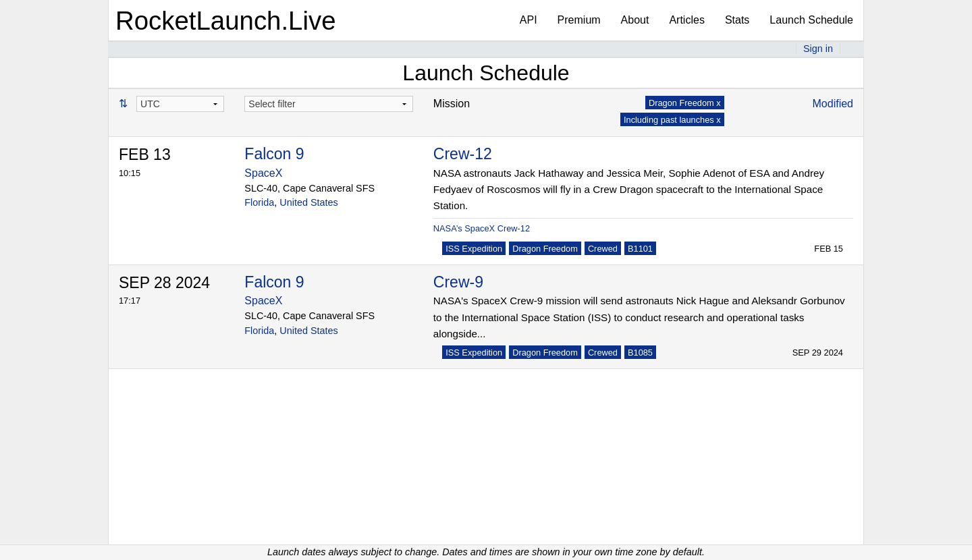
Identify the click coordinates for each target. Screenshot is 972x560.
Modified (833, 104)
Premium (579, 20)
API (529, 20)
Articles (686, 20)
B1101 (640, 249)
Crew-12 (463, 154)
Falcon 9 (274, 154)
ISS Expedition (474, 249)
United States (308, 202)
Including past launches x (672, 120)
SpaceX (263, 173)
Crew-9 (458, 282)
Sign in (818, 49)
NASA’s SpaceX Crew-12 (482, 228)
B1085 (640, 353)
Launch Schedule (811, 20)
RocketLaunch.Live (226, 21)
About (635, 20)
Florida (259, 202)
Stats (737, 20)
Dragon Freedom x (685, 103)
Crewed (603, 249)
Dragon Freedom (545, 249)
